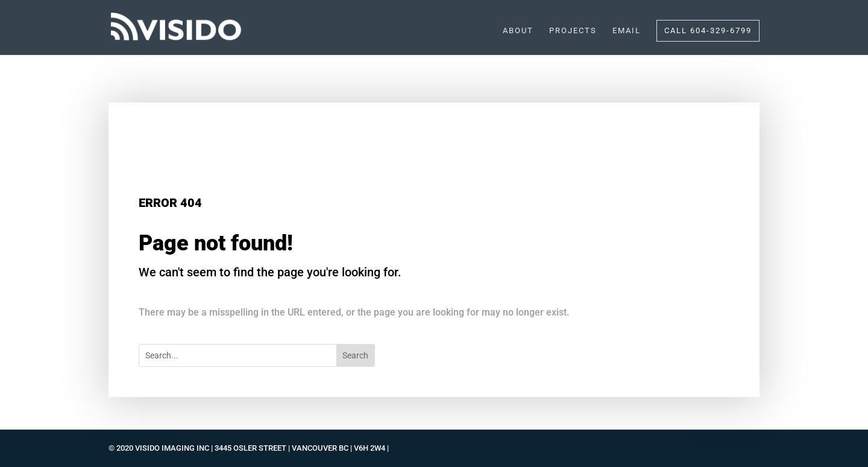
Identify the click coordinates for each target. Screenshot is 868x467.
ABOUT (518, 31)
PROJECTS (573, 31)
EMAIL (627, 31)
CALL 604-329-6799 (708, 30)
